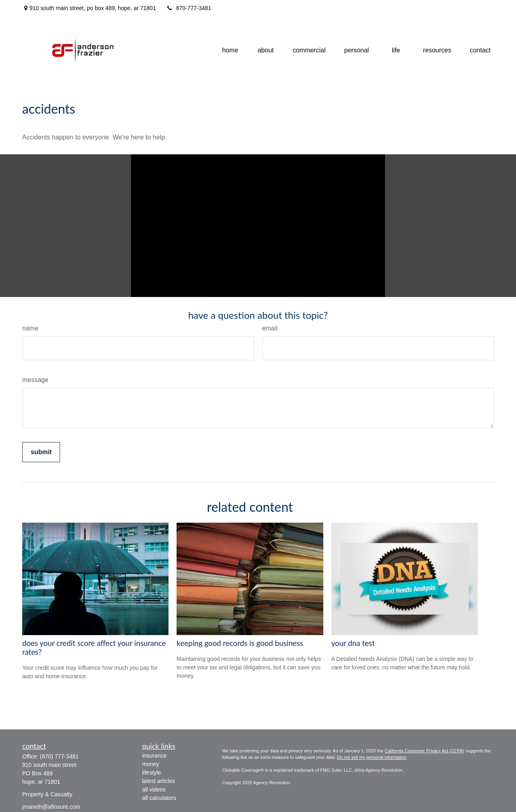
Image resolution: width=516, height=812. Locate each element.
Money (151, 764)
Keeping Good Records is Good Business (240, 643)
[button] (230, 51)
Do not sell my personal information (372, 757)
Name (30, 328)
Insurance (155, 756)
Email (270, 328)
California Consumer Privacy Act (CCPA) (424, 751)
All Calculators (159, 798)
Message (35, 380)
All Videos (154, 789)
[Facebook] (485, 8)
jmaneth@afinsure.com (51, 807)
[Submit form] (41, 452)
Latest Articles (159, 781)
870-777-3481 (189, 8)
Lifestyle (152, 773)
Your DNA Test (353, 643)
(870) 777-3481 (59, 756)
